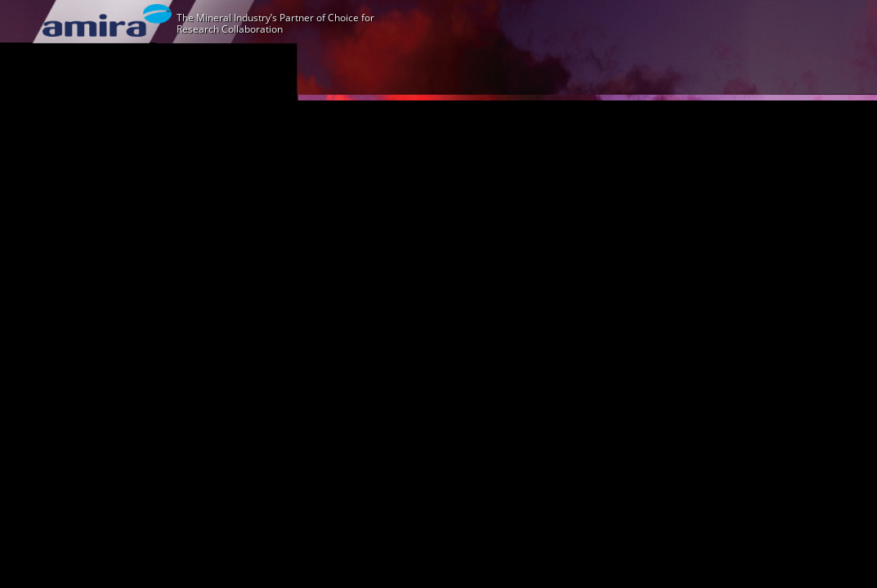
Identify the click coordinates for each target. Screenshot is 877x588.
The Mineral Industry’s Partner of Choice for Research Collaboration (275, 23)
